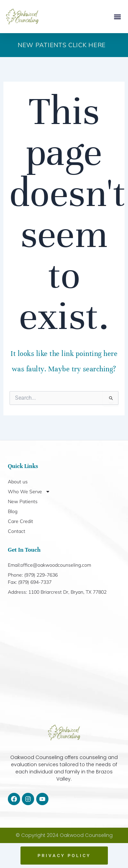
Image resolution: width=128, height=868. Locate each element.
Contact (17, 531)
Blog (13, 511)
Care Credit (20, 521)
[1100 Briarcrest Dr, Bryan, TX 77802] (64, 660)
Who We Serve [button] (29, 492)
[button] (117, 17)
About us (18, 482)
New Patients (23, 501)
